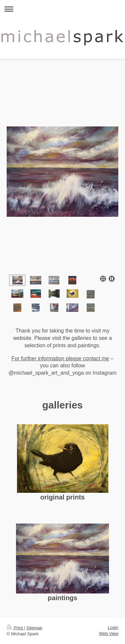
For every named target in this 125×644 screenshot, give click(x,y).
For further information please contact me (60, 358)
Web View (109, 633)
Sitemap (34, 628)
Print (15, 628)
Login (113, 627)
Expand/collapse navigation (62, 9)
